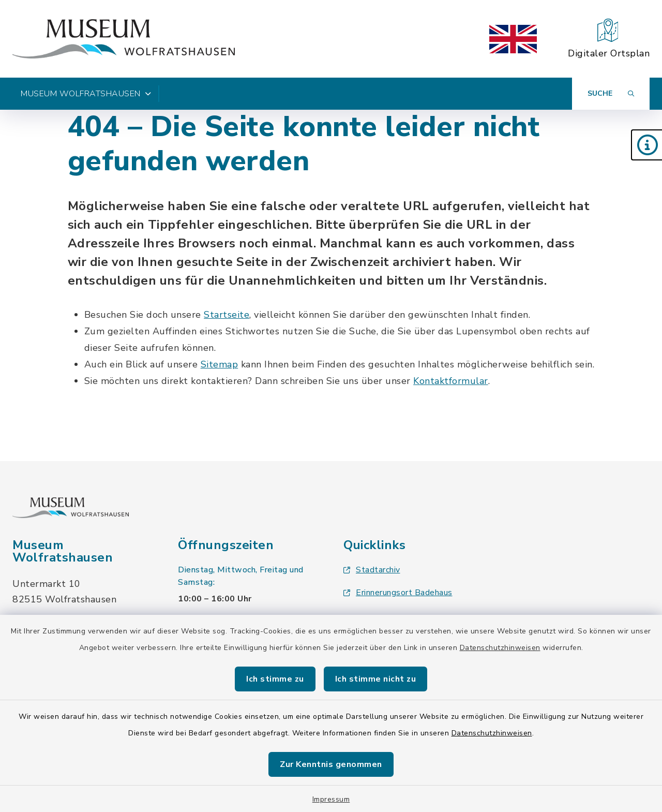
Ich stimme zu (275, 679)
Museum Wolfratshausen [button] (86, 94)
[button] (646, 145)
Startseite (227, 315)
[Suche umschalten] (611, 94)
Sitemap (220, 364)
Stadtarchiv (372, 570)
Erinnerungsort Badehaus (398, 593)
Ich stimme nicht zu (376, 679)
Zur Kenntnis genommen (331, 764)
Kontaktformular (451, 381)
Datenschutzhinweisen (500, 648)
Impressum (331, 799)
